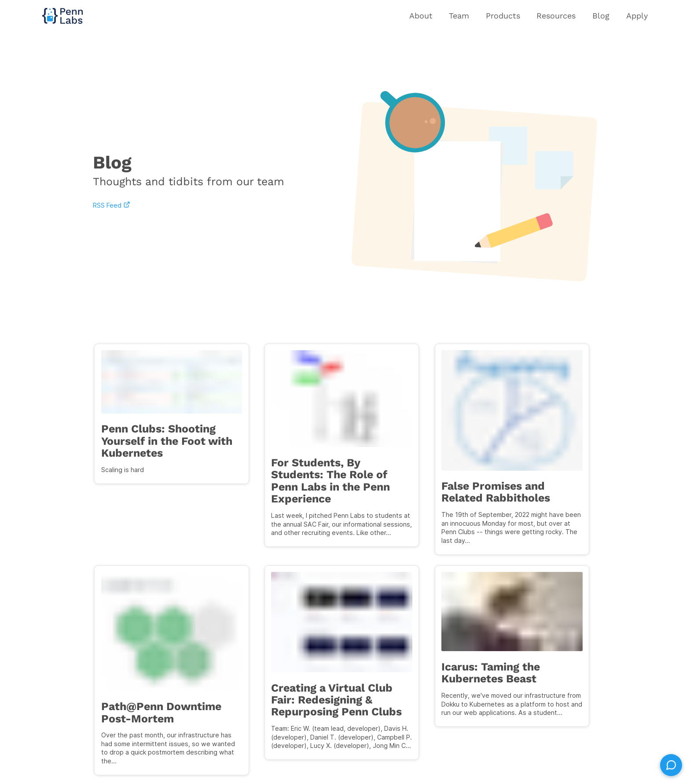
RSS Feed (111, 205)
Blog (601, 16)
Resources (556, 16)
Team (459, 16)
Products (503, 16)
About (421, 16)
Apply (637, 16)
